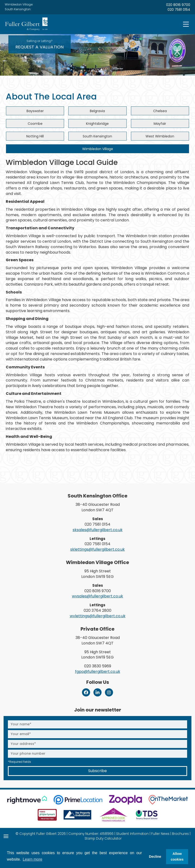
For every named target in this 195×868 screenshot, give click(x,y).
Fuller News (160, 834)
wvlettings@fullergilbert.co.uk (98, 616)
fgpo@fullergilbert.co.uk (98, 672)
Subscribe (97, 771)
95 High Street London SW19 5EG (97, 574)
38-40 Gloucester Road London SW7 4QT (98, 507)
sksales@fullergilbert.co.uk (98, 530)
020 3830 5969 (98, 666)
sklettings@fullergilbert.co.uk (97, 549)
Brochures (180, 834)
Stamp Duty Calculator (103, 839)
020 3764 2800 (97, 610)
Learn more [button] (32, 859)
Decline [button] (155, 857)
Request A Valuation (40, 44)
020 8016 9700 (178, 5)
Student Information (132, 834)
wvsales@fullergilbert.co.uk (97, 596)
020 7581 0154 (179, 10)
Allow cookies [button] (177, 857)
